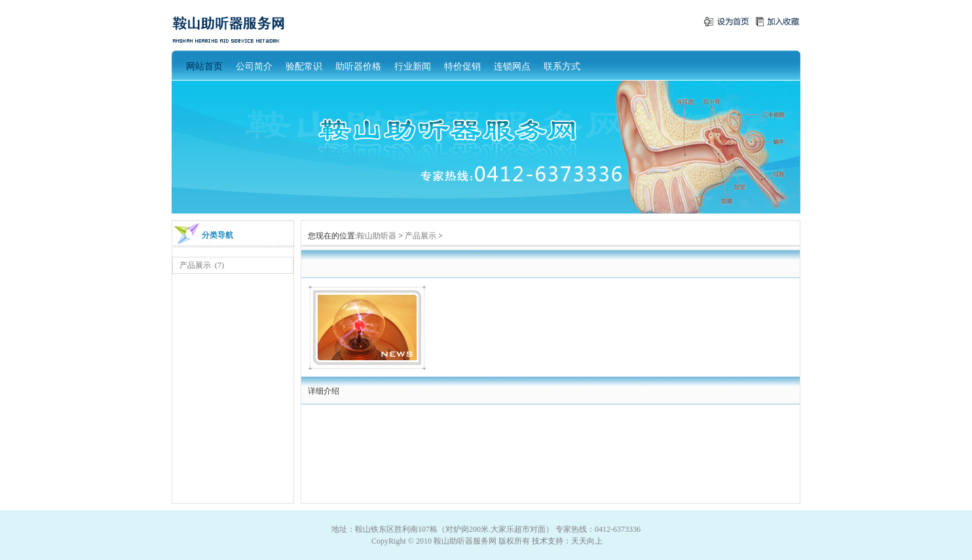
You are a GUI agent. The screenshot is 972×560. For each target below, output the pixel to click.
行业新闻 (413, 66)
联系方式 (562, 66)
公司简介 (254, 66)
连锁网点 (512, 66)
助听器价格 (358, 66)
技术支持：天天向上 (567, 541)
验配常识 (304, 66)
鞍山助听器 (377, 236)
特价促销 (462, 66)
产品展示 (195, 265)
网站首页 (204, 66)
